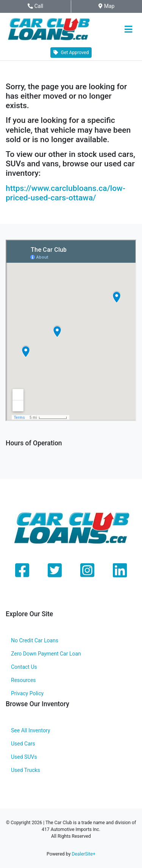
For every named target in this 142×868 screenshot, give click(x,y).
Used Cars (23, 744)
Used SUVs (24, 757)
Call (43, 6)
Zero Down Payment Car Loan (46, 654)
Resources (23, 680)
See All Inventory (30, 730)
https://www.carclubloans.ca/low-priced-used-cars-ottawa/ (66, 193)
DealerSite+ (83, 854)
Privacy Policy (27, 693)
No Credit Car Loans (35, 640)
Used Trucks (26, 770)
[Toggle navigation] (128, 29)
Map (111, 6)
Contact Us (24, 667)
